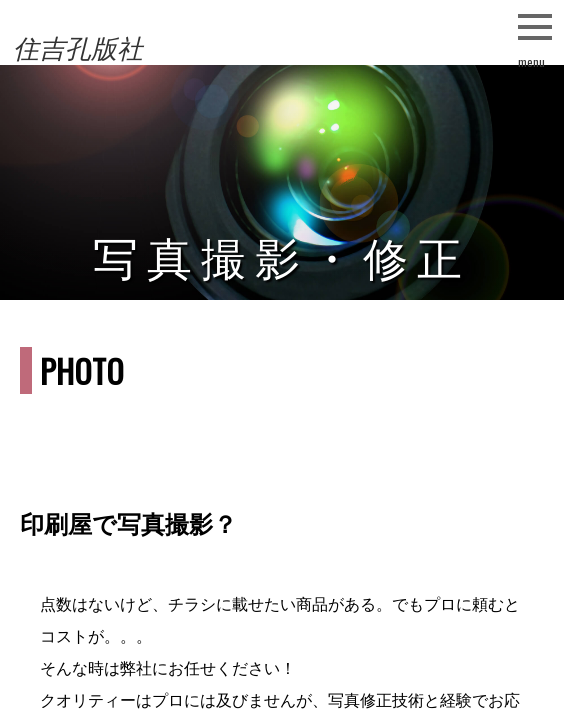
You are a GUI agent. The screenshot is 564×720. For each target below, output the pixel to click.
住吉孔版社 (78, 49)
